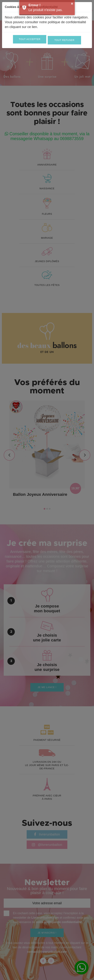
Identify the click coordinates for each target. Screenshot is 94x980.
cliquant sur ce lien (23, 27)
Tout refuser (64, 40)
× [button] (72, 4)
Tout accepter (30, 39)
